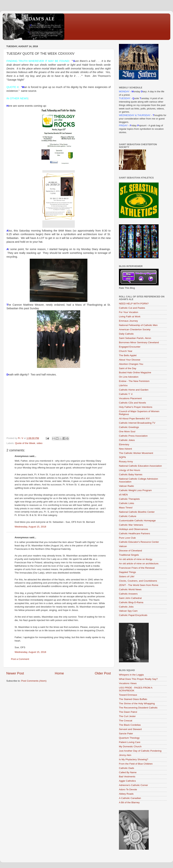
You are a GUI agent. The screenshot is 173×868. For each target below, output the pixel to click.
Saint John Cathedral (130, 598)
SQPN (122, 457)
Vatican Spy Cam (128, 611)
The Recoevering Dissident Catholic (138, 708)
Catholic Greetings (129, 427)
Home (59, 673)
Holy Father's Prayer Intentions (136, 407)
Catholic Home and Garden (134, 390)
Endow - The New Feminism (134, 381)
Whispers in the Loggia (131, 675)
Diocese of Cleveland (130, 551)
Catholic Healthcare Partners (135, 533)
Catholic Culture (128, 516)
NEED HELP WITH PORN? (134, 304)
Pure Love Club (127, 538)
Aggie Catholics (127, 781)
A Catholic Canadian (130, 798)
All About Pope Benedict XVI (134, 419)
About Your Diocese (130, 360)
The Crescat (126, 721)
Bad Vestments (127, 777)
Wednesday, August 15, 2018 (30, 527)
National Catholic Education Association (140, 466)
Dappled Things (127, 572)
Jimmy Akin (125, 755)
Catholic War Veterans (131, 525)
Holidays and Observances (133, 529)
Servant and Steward (130, 729)
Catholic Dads (127, 768)
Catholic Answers (128, 594)
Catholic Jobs (126, 607)
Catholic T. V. (126, 394)
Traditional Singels (129, 555)
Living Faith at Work (130, 317)
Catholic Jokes (127, 440)
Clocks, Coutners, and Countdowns (138, 581)
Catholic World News (130, 589)
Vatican (123, 546)
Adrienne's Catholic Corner (133, 785)
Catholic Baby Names (131, 474)
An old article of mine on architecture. (139, 564)
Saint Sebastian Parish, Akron (135, 338)
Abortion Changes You (131, 364)
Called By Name (128, 772)
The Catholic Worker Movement (136, 453)
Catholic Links (127, 503)
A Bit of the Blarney (129, 802)
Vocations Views (128, 683)
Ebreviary (124, 444)
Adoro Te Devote (128, 789)
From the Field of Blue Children (136, 764)
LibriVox (123, 385)
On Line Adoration (129, 377)
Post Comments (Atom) (34, 681)
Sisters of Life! (127, 576)
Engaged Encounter (130, 347)
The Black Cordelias (130, 725)
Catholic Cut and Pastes (132, 308)
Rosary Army (126, 462)
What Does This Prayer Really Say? (138, 679)
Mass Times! (126, 508)
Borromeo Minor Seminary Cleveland (139, 342)
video (39, 443)
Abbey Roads (126, 794)
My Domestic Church (130, 746)
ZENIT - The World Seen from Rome (139, 585)
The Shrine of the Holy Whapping (137, 703)
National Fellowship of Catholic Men (138, 325)
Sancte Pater (126, 734)
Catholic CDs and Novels (132, 403)
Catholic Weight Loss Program (135, 490)
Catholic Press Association (133, 436)
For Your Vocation (129, 312)
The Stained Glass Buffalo (133, 699)
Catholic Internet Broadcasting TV (137, 423)
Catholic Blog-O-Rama (131, 602)
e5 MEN (123, 495)
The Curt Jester (127, 716)
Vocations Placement (130, 398)
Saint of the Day (128, 368)
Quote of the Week (25, 443)
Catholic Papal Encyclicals (133, 615)
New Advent (125, 449)
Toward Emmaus (128, 695)
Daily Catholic (126, 334)
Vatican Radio (126, 486)
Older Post (103, 673)
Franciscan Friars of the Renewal (137, 568)
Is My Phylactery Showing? (134, 759)
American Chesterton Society (135, 329)
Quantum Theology (129, 738)
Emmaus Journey (128, 321)
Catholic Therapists (129, 499)
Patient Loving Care (130, 742)
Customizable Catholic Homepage (137, 521)
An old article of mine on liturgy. (136, 559)
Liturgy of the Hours (130, 470)
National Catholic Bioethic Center (137, 512)
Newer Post (15, 673)
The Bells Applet (128, 355)
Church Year (126, 351)
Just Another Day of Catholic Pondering (140, 751)
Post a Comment (20, 659)
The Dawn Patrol (128, 712)
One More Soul (127, 431)
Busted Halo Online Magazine (135, 372)
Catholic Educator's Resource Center (139, 542)
